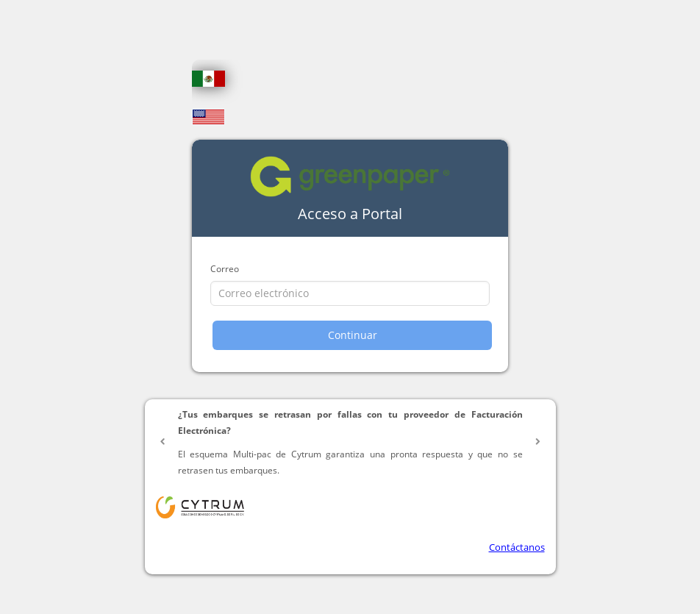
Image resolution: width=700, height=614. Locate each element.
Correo (225, 269)
